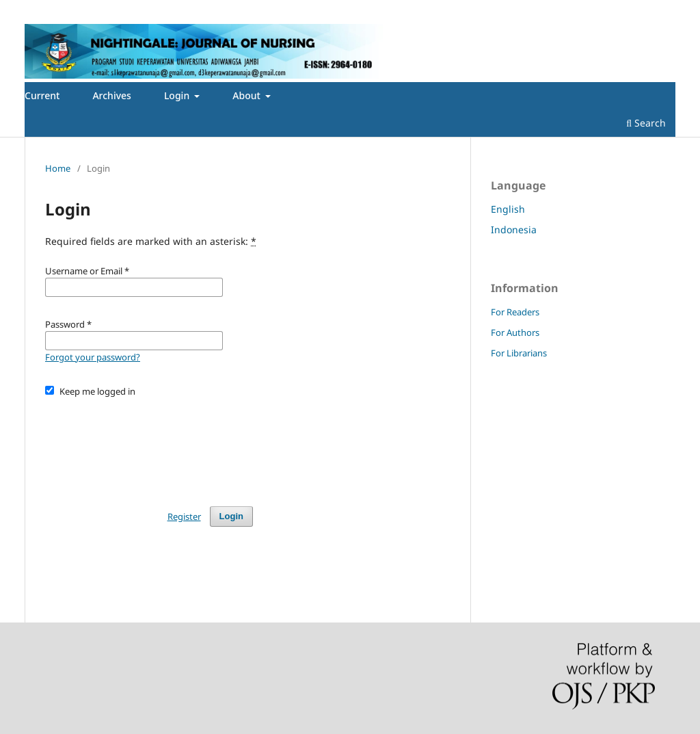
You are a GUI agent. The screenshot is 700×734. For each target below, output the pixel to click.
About (247, 95)
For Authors (515, 332)
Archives (111, 95)
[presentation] (149, 445)
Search (646, 123)
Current (42, 95)
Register (48, 10)
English (508, 209)
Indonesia (514, 230)
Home (58, 168)
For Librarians (519, 353)
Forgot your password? (93, 357)
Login (178, 95)
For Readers (515, 312)
